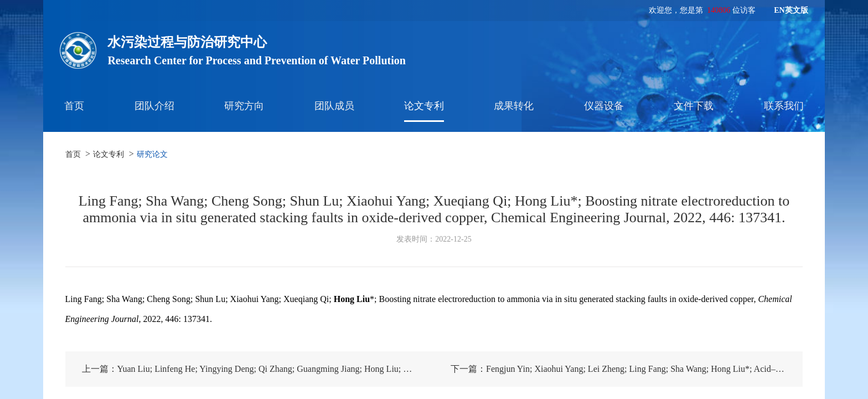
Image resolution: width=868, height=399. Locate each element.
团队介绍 (154, 106)
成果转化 (514, 106)
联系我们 (784, 106)
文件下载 (694, 106)
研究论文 (152, 154)
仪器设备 (604, 106)
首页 (74, 106)
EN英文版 (791, 10)
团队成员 (334, 106)
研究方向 (244, 106)
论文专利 (424, 106)
